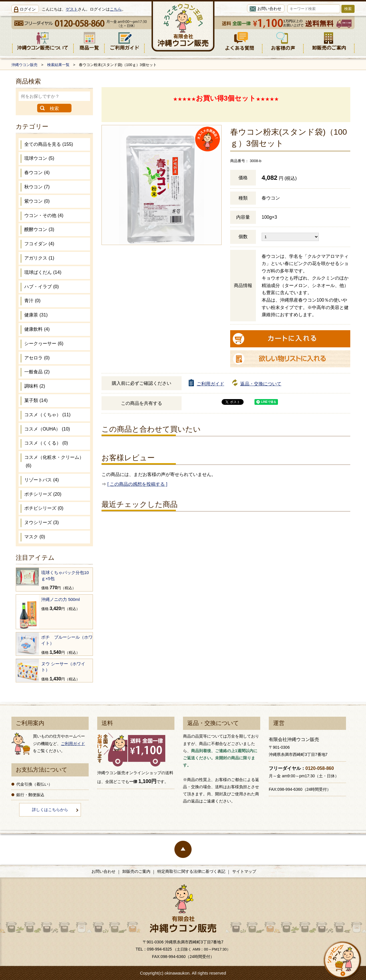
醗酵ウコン (39, 229)
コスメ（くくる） (46, 443)
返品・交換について (261, 384)
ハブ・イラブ (42, 287)
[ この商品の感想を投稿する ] (137, 484)
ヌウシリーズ (42, 522)
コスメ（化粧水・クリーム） (54, 461)
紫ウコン (37, 201)
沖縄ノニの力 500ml (60, 599)
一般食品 (37, 372)
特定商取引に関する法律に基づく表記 (191, 871)
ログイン (28, 9)
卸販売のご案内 (136, 871)
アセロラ (37, 358)
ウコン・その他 (44, 215)
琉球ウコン (39, 158)
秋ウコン (37, 187)
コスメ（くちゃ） (47, 415)
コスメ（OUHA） (47, 429)
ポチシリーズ (43, 494)
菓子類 (36, 400)
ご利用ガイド (210, 384)
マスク (35, 537)
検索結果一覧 (58, 65)
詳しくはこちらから (50, 810)
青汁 (32, 301)
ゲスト (72, 9)
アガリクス (39, 258)
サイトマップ (244, 871)
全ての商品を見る (49, 144)
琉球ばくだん (43, 272)
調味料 (35, 386)
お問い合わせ (269, 9)
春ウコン (37, 173)
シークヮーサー (44, 343)
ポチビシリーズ (44, 508)
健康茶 (36, 315)
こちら (116, 9)
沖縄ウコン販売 (24, 65)
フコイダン (39, 244)
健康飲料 (37, 329)
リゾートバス (42, 480)
